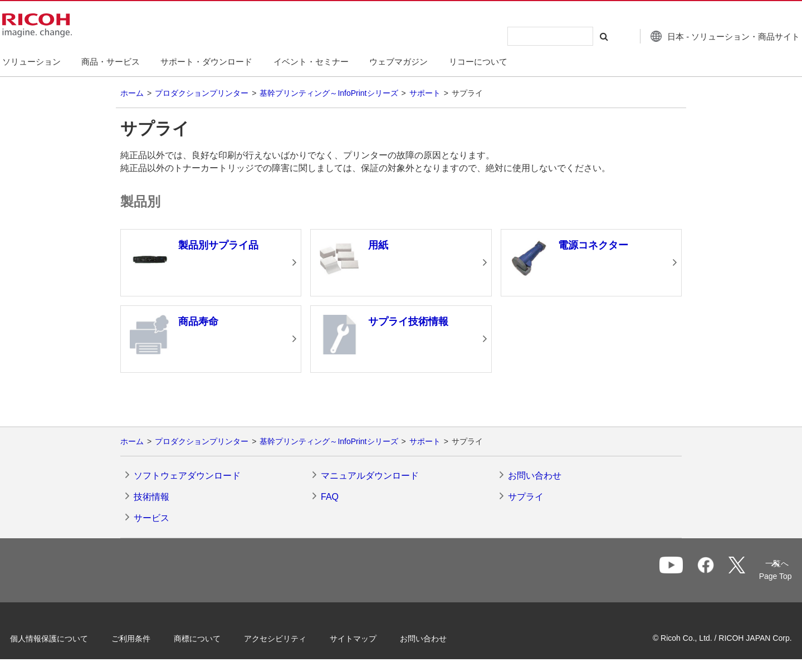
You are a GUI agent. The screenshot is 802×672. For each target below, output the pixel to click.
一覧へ (716, 571)
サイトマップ (371, 637)
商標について (215, 637)
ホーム (132, 93)
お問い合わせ (535, 476)
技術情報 (151, 497)
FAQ (330, 497)
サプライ (526, 497)
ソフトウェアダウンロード (187, 476)
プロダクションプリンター (202, 93)
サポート (425, 93)
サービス (151, 518)
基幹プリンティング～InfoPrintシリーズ (329, 93)
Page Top (758, 576)
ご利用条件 (149, 637)
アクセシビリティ (293, 637)
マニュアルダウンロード (370, 476)
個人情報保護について (67, 637)
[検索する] (581, 36)
